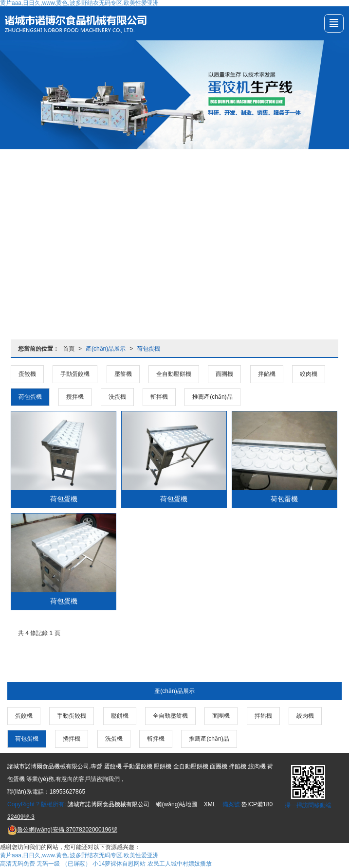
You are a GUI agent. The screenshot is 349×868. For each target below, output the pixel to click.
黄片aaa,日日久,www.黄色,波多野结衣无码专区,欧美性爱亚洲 (79, 855)
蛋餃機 (27, 374)
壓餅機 (123, 374)
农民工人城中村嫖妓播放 (180, 864)
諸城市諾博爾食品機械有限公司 (109, 804)
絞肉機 (309, 374)
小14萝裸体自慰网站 (119, 864)
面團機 (224, 374)
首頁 (69, 349)
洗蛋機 (117, 397)
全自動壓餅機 (174, 374)
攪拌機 (75, 397)
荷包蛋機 (148, 349)
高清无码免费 (18, 864)
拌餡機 (267, 374)
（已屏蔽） (76, 864)
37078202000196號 (62, 830)
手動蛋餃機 (75, 374)
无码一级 (48, 864)
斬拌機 (159, 397)
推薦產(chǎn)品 (212, 397)
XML (210, 804)
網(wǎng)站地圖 (176, 804)
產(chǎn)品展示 (106, 349)
